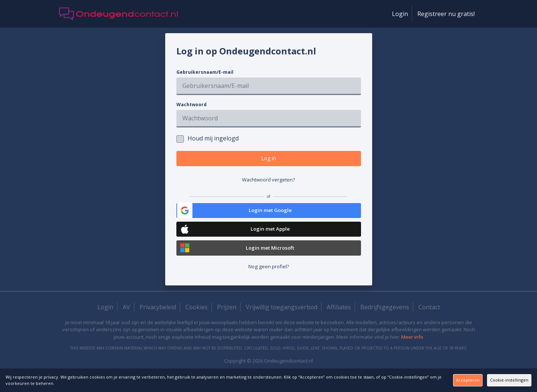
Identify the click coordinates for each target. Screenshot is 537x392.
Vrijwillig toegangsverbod (282, 319)
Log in (269, 160)
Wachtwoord (191, 105)
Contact (429, 319)
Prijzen (227, 319)
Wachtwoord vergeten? (268, 184)
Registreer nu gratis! (446, 14)
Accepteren (415, 380)
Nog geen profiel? (269, 278)
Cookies (197, 319)
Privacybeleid (158, 319)
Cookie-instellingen (494, 380)
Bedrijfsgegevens (385, 319)
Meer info (412, 349)
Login (400, 14)
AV (126, 319)
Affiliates (339, 319)
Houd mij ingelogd (208, 138)
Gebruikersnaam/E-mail (205, 72)
